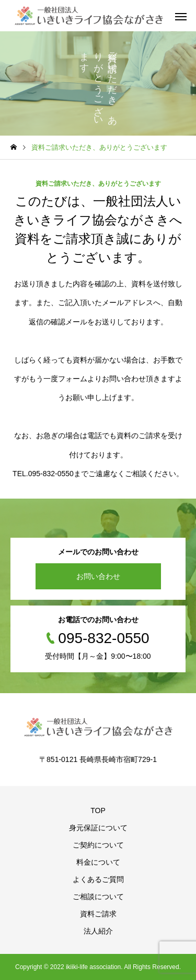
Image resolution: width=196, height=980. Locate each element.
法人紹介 (98, 931)
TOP (98, 810)
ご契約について (98, 845)
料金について (98, 862)
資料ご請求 (98, 914)
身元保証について (98, 828)
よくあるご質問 (98, 879)
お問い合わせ (98, 576)
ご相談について (98, 897)
